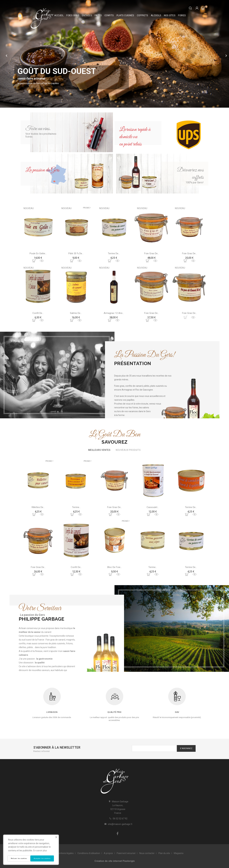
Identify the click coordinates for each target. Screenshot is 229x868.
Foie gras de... (152, 253)
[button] (14, 54)
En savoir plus (40, 851)
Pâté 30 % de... (76, 253)
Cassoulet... (153, 507)
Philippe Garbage (42, 619)
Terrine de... (114, 253)
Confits (109, 15)
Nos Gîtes (170, 15)
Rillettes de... (38, 507)
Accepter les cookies (42, 858)
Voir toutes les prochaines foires (41, 135)
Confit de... (38, 313)
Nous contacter (147, 853)
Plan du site (164, 853)
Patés (98, 15)
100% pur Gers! (195, 182)
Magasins (179, 853)
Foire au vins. (38, 129)
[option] (114, 54)
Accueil (59, 15)
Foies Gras (73, 15)
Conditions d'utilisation (89, 853)
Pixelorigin (129, 861)
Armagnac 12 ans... (114, 313)
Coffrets (143, 15)
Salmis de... (76, 313)
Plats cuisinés (125, 15)
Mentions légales (65, 853)
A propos (108, 853)
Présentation (133, 363)
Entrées (87, 15)
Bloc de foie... (115, 567)
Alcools (156, 15)
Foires (182, 15)
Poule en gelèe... (38, 253)
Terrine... (76, 507)
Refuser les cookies (19, 858)
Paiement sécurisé (126, 853)
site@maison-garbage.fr (120, 824)
